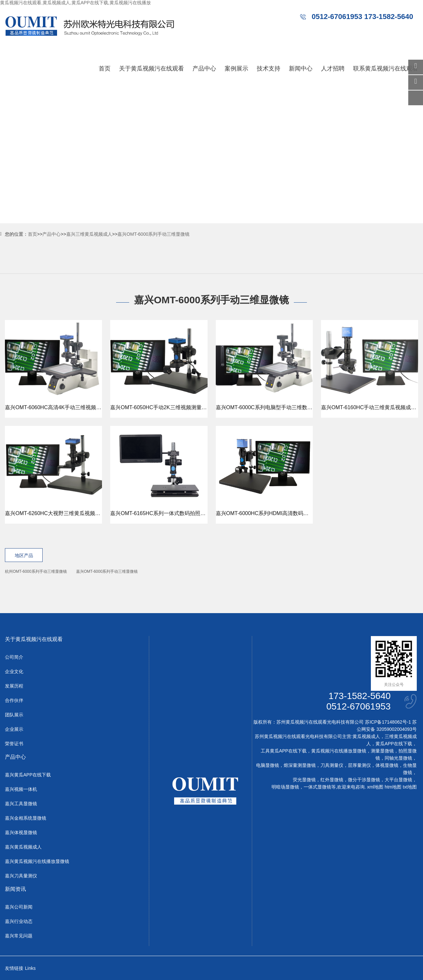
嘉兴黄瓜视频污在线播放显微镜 (37, 861)
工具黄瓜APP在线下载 (284, 751)
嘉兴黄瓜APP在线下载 (28, 775)
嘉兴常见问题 (19, 936)
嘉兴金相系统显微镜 (26, 818)
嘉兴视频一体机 (21, 789)
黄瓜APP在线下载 (394, 744)
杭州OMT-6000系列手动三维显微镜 (36, 571)
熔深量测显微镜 (300, 765)
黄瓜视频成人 (366, 736)
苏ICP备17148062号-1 (388, 722)
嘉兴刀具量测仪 (21, 876)
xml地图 (375, 787)
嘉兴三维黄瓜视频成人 (89, 234)
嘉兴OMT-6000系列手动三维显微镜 (153, 234)
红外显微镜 (332, 780)
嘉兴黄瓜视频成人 (23, 847)
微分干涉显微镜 (364, 780)
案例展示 (236, 69)
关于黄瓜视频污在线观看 (151, 69)
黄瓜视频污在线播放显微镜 (339, 751)
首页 (105, 69)
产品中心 (204, 69)
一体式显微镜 (317, 787)
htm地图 (393, 787)
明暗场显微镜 (285, 787)
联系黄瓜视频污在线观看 (386, 69)
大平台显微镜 (398, 780)
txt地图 (410, 787)
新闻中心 (301, 69)
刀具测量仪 (332, 765)
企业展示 (14, 729)
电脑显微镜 (268, 765)
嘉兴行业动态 (19, 921)
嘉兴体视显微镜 (21, 832)
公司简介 (14, 657)
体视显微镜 (387, 765)
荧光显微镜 (304, 780)
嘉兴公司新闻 (19, 907)
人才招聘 (333, 69)
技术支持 (269, 69)
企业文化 (14, 671)
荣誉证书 (14, 744)
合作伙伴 (14, 700)
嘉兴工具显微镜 (21, 804)
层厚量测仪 (359, 765)
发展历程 (14, 686)
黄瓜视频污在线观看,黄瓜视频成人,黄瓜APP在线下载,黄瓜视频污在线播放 (75, 3)
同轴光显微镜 (398, 758)
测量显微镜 (382, 751)
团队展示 (14, 715)
